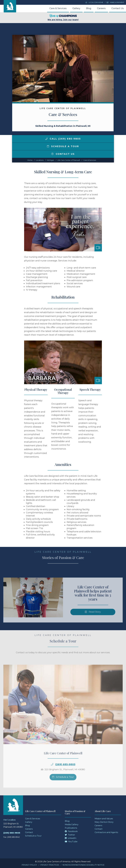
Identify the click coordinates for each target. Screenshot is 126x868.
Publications (71, 828)
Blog (89, 8)
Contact (29, 832)
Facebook (71, 831)
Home (30, 160)
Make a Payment (115, 2)
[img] (46, 139)
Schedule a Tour (63, 146)
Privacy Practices (50, 865)
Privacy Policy (29, 865)
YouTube (71, 842)
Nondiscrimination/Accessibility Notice (83, 865)
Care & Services (58, 8)
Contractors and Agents (106, 832)
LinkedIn (71, 838)
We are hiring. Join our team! (63, 17)
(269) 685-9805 (12, 833)
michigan (51, 160)
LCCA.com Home (94, 2)
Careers (101, 8)
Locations (40, 160)
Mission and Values (104, 819)
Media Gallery (72, 825)
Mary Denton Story (104, 822)
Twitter (70, 835)
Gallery (76, 8)
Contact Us (118, 8)
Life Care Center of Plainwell (69, 160)
